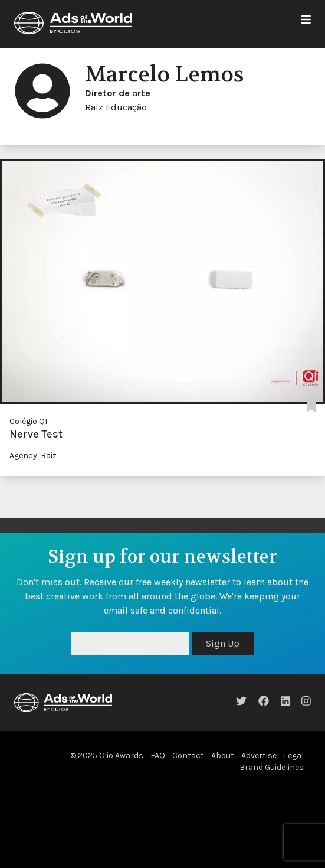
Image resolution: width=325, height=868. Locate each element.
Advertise (259, 756)
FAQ (158, 756)
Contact (188, 756)
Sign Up (223, 643)
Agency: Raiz (33, 456)
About (223, 756)
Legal (294, 756)
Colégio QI (28, 421)
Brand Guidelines (272, 767)
